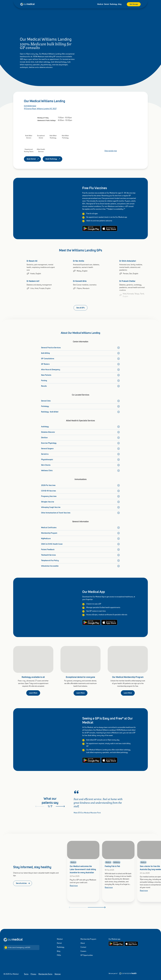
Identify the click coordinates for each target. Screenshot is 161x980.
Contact (83, 947)
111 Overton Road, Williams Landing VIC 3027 (40, 109)
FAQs (59, 955)
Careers (83, 951)
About (83, 943)
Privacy (33, 974)
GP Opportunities (87, 955)
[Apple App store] (131, 944)
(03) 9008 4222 (30, 106)
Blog (120, 4)
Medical (100, 4)
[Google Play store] (116, 944)
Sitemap (58, 974)
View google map (111, 151)
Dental (106, 4)
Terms (26, 974)
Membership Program (88, 939)
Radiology (113, 4)
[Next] (60, 806)
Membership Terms (45, 974)
